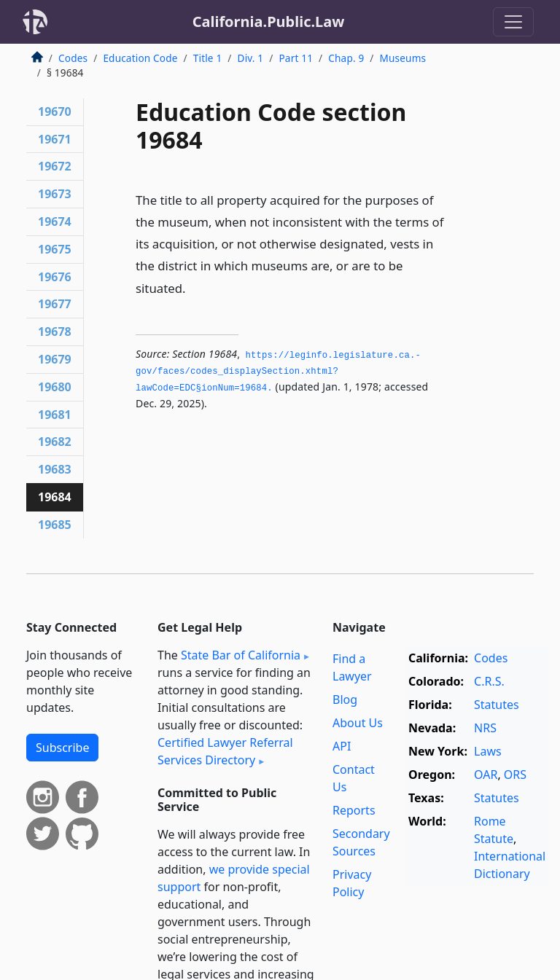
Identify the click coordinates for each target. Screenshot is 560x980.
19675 (55, 249)
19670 (55, 111)
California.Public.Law (269, 21)
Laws (488, 751)
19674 (55, 222)
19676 (55, 277)
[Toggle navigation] (513, 22)
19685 (55, 525)
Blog (345, 699)
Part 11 (296, 58)
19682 (55, 442)
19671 (55, 139)
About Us (358, 723)
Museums (403, 58)
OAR (486, 775)
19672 (55, 166)
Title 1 (208, 58)
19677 (55, 304)
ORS (515, 775)
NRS (485, 728)
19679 (55, 359)
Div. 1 (251, 58)
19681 (55, 415)
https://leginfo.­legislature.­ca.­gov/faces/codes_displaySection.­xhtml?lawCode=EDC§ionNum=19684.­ (278, 372)
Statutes (497, 705)
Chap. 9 (346, 58)
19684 (55, 497)
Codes (73, 58)
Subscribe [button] (62, 748)
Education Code (140, 58)
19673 (55, 194)
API (342, 746)
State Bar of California (241, 655)
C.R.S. (489, 681)
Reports (354, 810)
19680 (55, 387)
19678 (55, 332)
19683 (55, 469)
